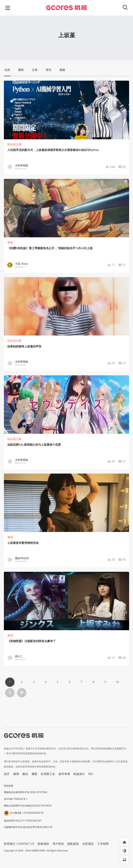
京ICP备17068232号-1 (16, 799)
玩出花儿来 (14, 144)
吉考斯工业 (48, 774)
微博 (16, 774)
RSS (91, 774)
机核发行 (79, 774)
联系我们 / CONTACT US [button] (19, 844)
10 (117, 682)
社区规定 (88, 844)
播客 (34, 774)
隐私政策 (73, 844)
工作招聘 (103, 844)
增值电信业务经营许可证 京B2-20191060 (25, 792)
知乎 (7, 774)
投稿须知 (43, 844)
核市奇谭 (64, 774)
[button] (124, 842)
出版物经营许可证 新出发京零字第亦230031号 (28, 827)
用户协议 (58, 844)
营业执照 (9, 786)
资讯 (10, 242)
